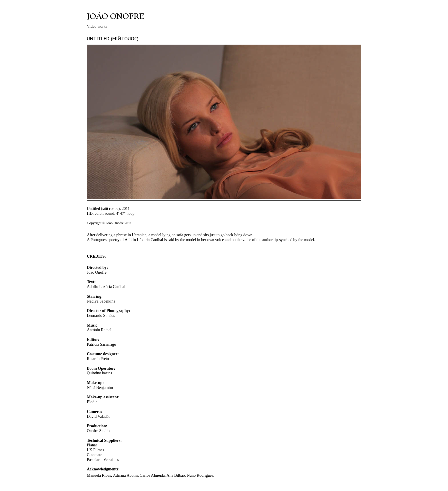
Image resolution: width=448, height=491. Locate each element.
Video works (97, 26)
